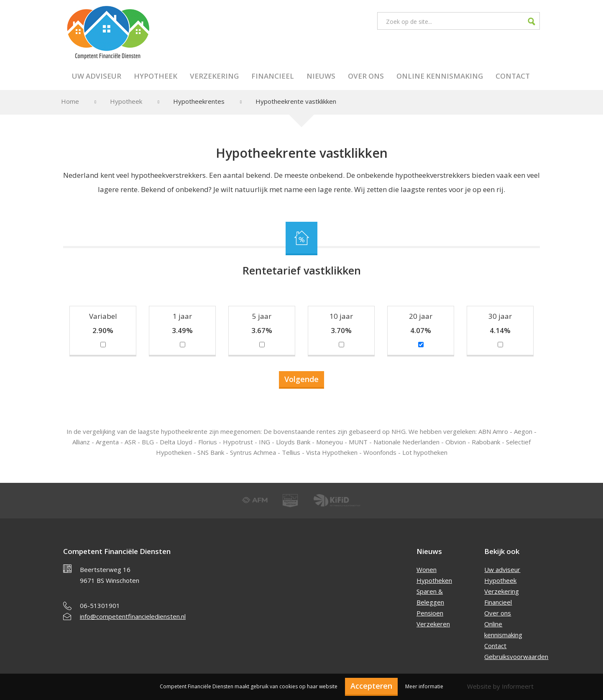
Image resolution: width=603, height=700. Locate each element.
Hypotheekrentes (199, 101)
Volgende (301, 379)
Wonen (427, 569)
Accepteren (371, 686)
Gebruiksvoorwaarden (516, 656)
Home (70, 101)
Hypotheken (434, 580)
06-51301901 (100, 605)
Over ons (366, 76)
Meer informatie (424, 686)
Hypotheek (156, 76)
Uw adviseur (97, 76)
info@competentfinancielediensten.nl (133, 616)
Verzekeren (433, 624)
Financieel (273, 76)
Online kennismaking (440, 76)
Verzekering (214, 76)
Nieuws (321, 76)
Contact (513, 76)
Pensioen (430, 613)
